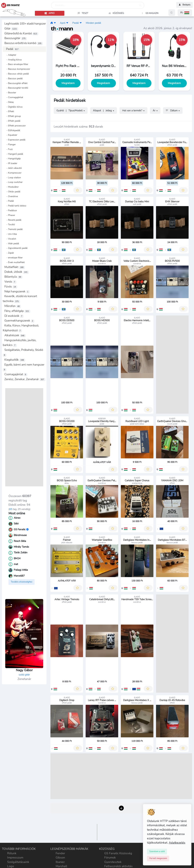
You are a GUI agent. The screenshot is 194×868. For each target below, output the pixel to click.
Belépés (185, 5)
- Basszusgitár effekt (16, 83)
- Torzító (10, 224)
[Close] (157, 851)
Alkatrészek (15, 335)
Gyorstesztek (113, 862)
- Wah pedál (12, 243)
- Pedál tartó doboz (15, 206)
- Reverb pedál (13, 220)
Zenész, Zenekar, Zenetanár (25, 379)
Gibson (60, 858)
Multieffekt (15, 267)
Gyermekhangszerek (19, 321)
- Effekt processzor (15, 126)
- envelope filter (14, 258)
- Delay (9, 102)
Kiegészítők (15, 360)
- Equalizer (11, 135)
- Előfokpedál (12, 130)
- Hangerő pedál (14, 154)
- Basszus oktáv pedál (17, 74)
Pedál (13, 49)
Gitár (11, 29)
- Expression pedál (15, 140)
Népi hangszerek (17, 291)
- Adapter (10, 55)
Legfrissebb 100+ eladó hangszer (25, 24)
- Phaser (10, 215)
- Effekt (9, 111)
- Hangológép (13, 158)
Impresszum (15, 858)
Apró (63, 23)
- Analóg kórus (13, 60)
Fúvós (11, 287)
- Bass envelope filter (16, 64)
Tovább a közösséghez (22, 582)
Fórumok (110, 858)
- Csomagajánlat (14, 97)
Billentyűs (13, 277)
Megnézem (68, 83)
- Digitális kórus (14, 107)
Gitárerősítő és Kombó (21, 33)
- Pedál (9, 201)
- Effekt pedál (12, 121)
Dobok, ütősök (17, 272)
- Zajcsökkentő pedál (16, 248)
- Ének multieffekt (15, 262)
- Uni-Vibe (11, 234)
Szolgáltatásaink (18, 862)
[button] (185, 13)
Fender (60, 853)
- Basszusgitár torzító (16, 88)
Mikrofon (13, 306)
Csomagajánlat (16, 374)
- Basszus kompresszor (17, 69)
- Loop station (13, 177)
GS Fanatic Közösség (118, 853)
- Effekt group (13, 116)
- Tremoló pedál (14, 229)
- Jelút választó (13, 168)
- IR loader (11, 163)
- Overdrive (11, 196)
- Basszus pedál (14, 78)
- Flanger (10, 144)
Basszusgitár (16, 38)
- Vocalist (10, 239)
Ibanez (60, 862)
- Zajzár (9, 253)
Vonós (10, 282)
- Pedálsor (11, 210)
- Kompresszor (13, 173)
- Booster (10, 92)
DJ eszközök (14, 316)
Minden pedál (93, 23)
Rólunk (12, 853)
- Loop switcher (14, 182)
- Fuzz (9, 149)
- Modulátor (12, 187)
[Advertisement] (24, 437)
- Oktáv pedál (12, 192)
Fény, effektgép (17, 311)
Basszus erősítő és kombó (24, 43)
